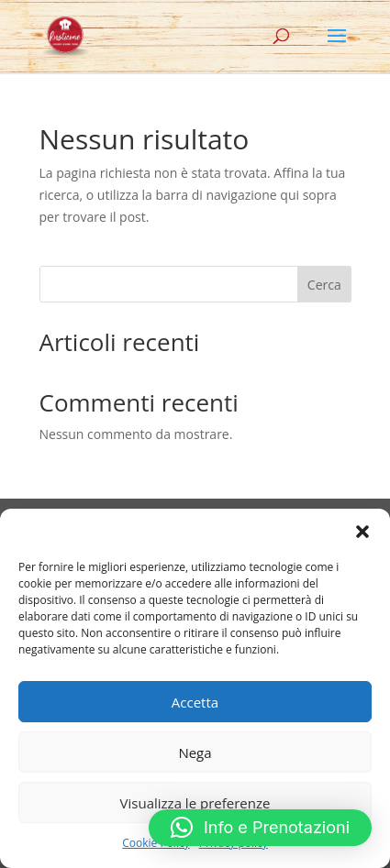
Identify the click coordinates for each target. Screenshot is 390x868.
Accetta (195, 702)
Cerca (324, 285)
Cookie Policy (156, 843)
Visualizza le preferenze (195, 803)
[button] (362, 532)
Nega (195, 753)
